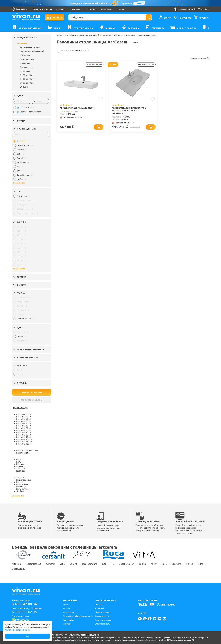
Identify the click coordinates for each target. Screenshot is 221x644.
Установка (91, 9)
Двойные (21, 491)
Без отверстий (23, 453)
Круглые (20, 482)
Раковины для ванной (89, 35)
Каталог (61, 35)
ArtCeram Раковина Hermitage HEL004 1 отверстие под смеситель (129, 111)
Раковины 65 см (24, 426)
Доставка (61, 9)
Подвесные (25, 55)
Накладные (25, 63)
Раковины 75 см (24, 430)
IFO (113, 564)
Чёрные (20, 466)
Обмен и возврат (103, 612)
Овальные (21, 487)
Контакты (122, 9)
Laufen (142, 564)
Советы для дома (103, 620)
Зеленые (21, 469)
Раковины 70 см (24, 428)
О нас (66, 604)
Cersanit (50, 564)
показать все (19, 183)
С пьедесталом (27, 59)
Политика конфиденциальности (78, 616)
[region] (31, 161)
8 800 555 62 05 (24, 612)
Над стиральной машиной (32, 51)
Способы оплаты (102, 624)
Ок (27, 636)
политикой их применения (17, 630)
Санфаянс (72, 35)
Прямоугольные (24, 480)
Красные (20, 464)
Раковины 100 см (24, 439)
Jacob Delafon (127, 564)
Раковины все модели (30, 47)
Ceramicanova (34, 564)
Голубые (20, 460)
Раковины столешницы (27, 451)
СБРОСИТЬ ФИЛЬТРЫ (32, 400)
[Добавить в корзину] (99, 127)
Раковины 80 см (24, 433)
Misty (154, 564)
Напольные (25, 71)
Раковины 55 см (24, 421)
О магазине (107, 9)
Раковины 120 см (24, 444)
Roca (164, 564)
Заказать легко (102, 616)
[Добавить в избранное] (101, 99)
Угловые (20, 478)
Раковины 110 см (24, 442)
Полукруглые (22, 489)
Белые (19, 462)
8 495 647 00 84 (24, 604)
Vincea (189, 564)
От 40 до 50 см (27, 75)
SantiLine (176, 564)
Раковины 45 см (24, 417)
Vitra (201, 564)
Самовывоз (76, 9)
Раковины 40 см (24, 414)
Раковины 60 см (24, 424)
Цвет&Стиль (18, 569)
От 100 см (24, 87)
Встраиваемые (27, 67)
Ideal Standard (90, 564)
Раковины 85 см (24, 435)
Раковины (22, 43)
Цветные (21, 471)
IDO (104, 564)
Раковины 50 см (24, 419)
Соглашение (69, 612)
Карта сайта (69, 620)
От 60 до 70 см (27, 79)
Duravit (73, 564)
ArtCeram (17, 564)
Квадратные (22, 484)
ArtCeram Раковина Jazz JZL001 (77, 108)
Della (62, 564)
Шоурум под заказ (42, 9)
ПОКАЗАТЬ (32, 392)
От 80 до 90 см (27, 83)
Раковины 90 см (24, 437)
